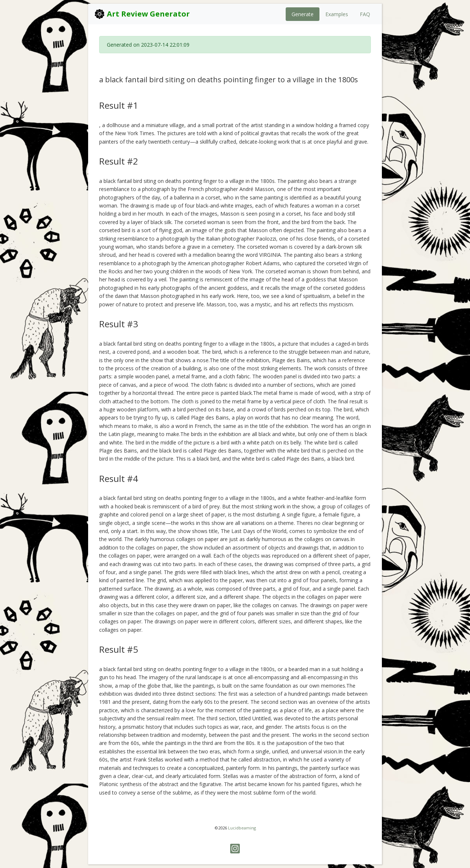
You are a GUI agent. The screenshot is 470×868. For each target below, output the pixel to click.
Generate (303, 14)
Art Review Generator (142, 14)
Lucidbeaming (242, 828)
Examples (337, 14)
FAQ (365, 14)
